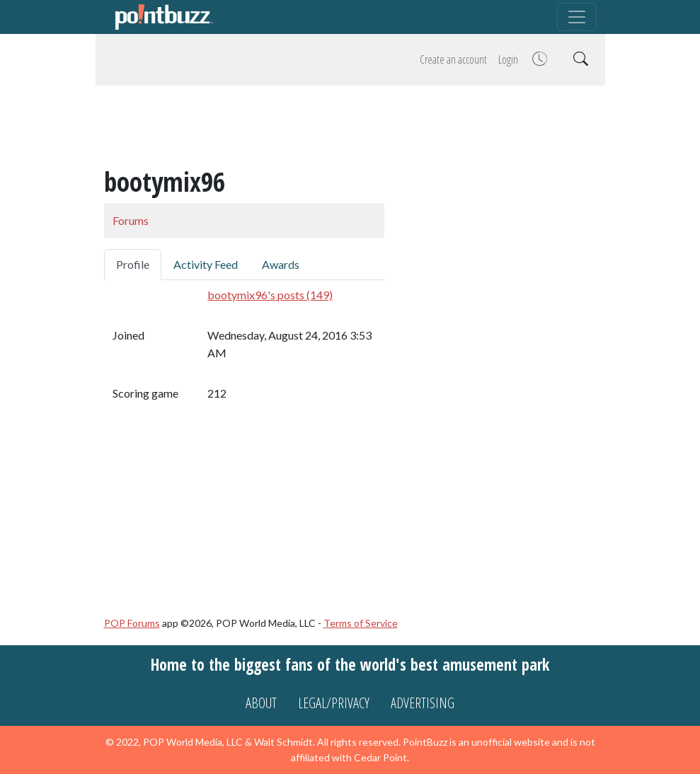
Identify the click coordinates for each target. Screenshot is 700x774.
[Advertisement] (350, 129)
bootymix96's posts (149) (270, 295)
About (261, 703)
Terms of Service (361, 623)
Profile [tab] (133, 264)
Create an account (453, 59)
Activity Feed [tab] (206, 264)
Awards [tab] (281, 264)
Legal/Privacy (334, 703)
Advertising (423, 703)
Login (508, 59)
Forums (131, 220)
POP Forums (132, 623)
